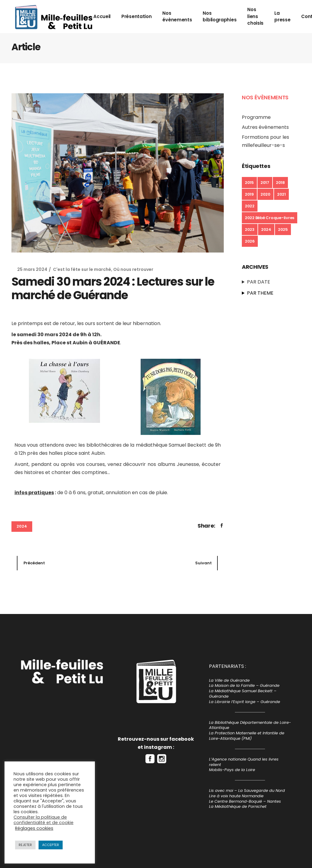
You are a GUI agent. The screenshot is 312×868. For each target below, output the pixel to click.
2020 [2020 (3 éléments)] (265, 194)
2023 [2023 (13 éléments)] (250, 229)
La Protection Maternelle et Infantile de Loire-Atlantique (247, 736)
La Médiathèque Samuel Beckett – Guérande (243, 694)
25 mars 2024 (32, 269)
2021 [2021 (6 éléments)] (281, 194)
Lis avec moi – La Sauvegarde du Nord (247, 790)
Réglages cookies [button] (34, 828)
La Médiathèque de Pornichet (238, 806)
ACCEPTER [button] (51, 845)
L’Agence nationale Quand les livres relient (244, 762)
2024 (22, 526)
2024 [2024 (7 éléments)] (266, 229)
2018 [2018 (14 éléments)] (280, 183)
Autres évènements (265, 127)
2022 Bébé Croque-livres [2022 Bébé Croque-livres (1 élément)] (270, 218)
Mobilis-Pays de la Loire (232, 770)
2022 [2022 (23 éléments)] (250, 206)
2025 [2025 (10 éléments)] (283, 229)
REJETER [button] (25, 845)
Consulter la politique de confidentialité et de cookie (44, 820)
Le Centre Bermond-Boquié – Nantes (245, 801)
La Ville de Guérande (229, 680)
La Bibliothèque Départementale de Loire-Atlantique (250, 725)
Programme (256, 117)
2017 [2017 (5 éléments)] (265, 183)
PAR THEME (260, 293)
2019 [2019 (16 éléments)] (249, 194)
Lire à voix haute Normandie (236, 796)
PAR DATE (259, 282)
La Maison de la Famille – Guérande (244, 685)
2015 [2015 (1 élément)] (249, 183)
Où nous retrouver (133, 269)
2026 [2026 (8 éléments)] (250, 241)
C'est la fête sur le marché (82, 269)
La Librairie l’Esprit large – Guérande (245, 702)
